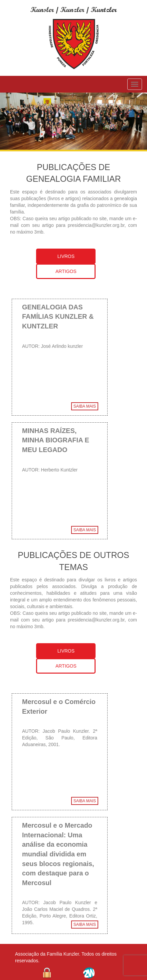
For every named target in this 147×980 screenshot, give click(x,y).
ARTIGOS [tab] (66, 271)
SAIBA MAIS (85, 406)
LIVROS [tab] (66, 256)
